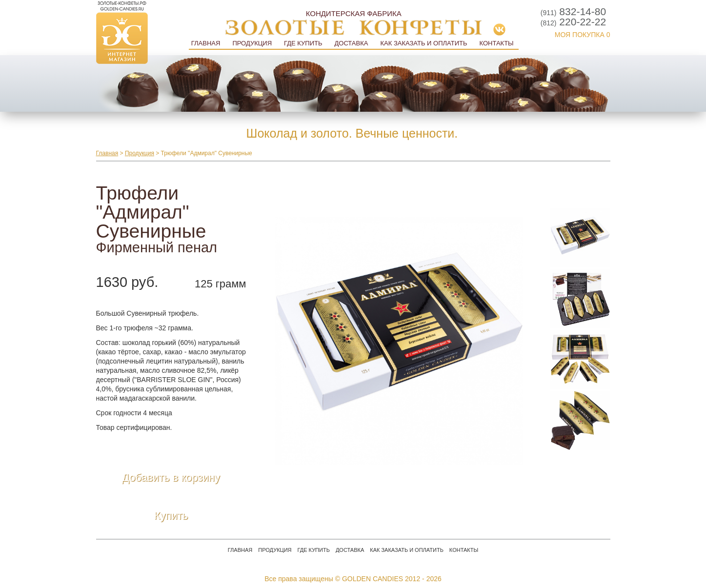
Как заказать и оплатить (424, 43)
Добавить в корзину (171, 477)
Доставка (351, 43)
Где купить (303, 43)
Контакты (496, 43)
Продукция (252, 43)
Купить (171, 516)
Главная (206, 43)
